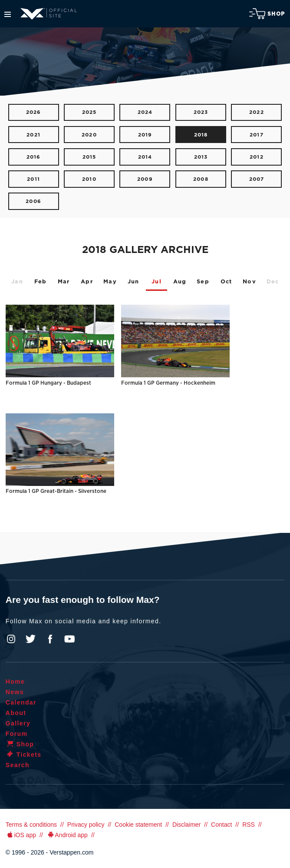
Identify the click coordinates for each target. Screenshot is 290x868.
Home (15, 682)
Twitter (31, 639)
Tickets (24, 755)
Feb (41, 282)
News (15, 692)
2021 (33, 135)
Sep (203, 282)
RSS (249, 825)
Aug (180, 282)
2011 (33, 179)
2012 (257, 157)
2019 (145, 135)
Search (18, 765)
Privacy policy (86, 825)
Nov (249, 282)
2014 (145, 157)
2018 (201, 135)
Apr (87, 282)
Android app (67, 835)
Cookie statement (138, 825)
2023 (201, 112)
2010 (89, 179)
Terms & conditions (31, 825)
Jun (133, 282)
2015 (89, 157)
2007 (257, 179)
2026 (34, 112)
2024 (145, 112)
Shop (267, 14)
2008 (201, 179)
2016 (34, 157)
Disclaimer (186, 825)
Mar (64, 282)
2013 (201, 157)
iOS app (21, 835)
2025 (89, 112)
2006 (33, 201)
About (16, 713)
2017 (257, 135)
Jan (17, 282)
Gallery (18, 723)
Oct (226, 282)
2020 (89, 135)
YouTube (69, 639)
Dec (273, 282)
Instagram (11, 639)
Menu (8, 14)
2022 (257, 112)
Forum (17, 734)
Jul (157, 282)
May (110, 282)
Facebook (50, 639)
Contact (221, 825)
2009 (145, 179)
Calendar (21, 702)
